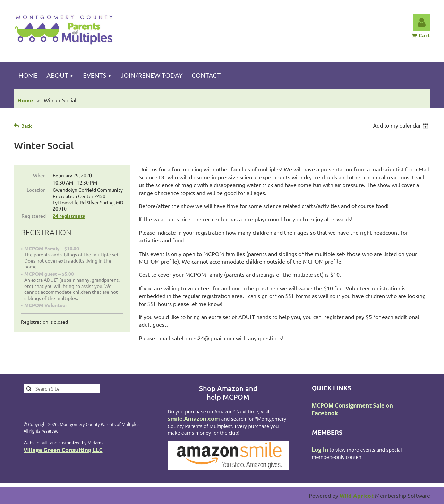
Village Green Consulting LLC (63, 450)
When (39, 175)
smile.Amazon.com (194, 419)
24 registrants (69, 216)
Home (25, 100)
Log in (421, 23)
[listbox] (402, 126)
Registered (34, 216)
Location (36, 190)
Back (27, 126)
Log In (320, 450)
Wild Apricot (357, 496)
